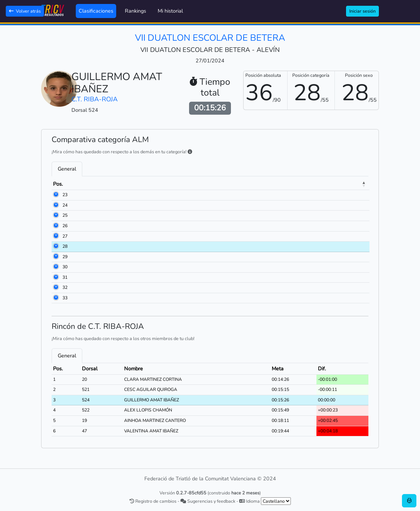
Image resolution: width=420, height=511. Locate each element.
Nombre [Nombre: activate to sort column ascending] (125, 184)
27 (56, 236)
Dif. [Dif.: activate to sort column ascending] (343, 184)
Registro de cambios (153, 501)
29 (56, 257)
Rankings (135, 11)
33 (56, 298)
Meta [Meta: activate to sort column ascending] (315, 184)
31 (56, 277)
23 (56, 195)
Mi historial (170, 11)
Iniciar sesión (362, 11)
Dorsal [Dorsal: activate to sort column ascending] (88, 184)
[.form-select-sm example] (276, 501)
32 (56, 287)
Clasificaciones (96, 11)
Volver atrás (25, 11)
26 (56, 226)
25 (56, 215)
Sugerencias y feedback (208, 501)
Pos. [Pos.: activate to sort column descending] (58, 184)
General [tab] (67, 169)
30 (56, 267)
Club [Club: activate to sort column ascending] (207, 184)
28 (56, 246)
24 (56, 205)
